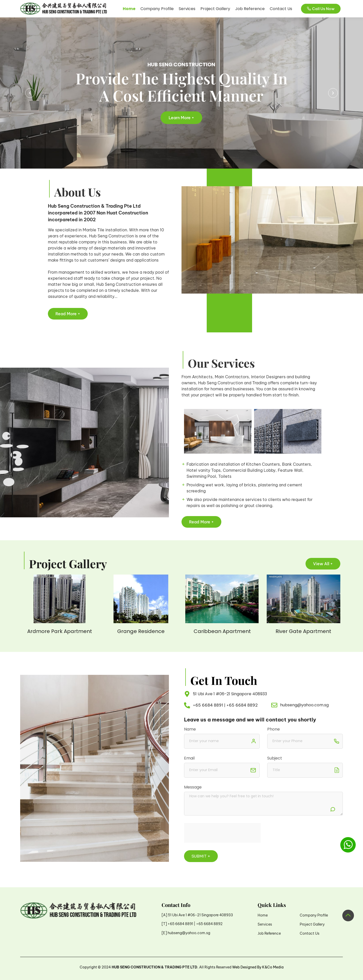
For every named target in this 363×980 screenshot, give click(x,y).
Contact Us (281, 9)
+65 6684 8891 (208, 705)
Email (189, 759)
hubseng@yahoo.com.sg (189, 933)
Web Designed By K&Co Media (258, 967)
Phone (274, 730)
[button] (30, 93)
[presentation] (222, 833)
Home (129, 9)
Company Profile (157, 9)
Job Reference (250, 9)
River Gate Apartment (303, 631)
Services (187, 9)
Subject (275, 759)
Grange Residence (141, 631)
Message (193, 788)
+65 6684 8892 (242, 705)
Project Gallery (215, 9)
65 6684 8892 (210, 924)
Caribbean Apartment (222, 631)
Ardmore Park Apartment (60, 631)
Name (190, 730)
